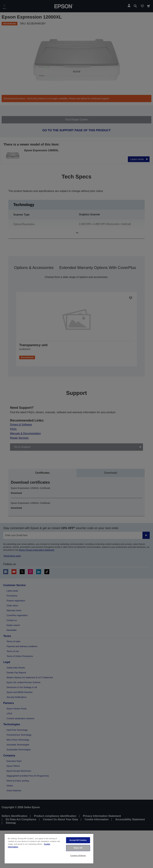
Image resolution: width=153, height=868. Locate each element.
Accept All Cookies (78, 840)
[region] (49, 848)
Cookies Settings (78, 856)
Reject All (78, 848)
